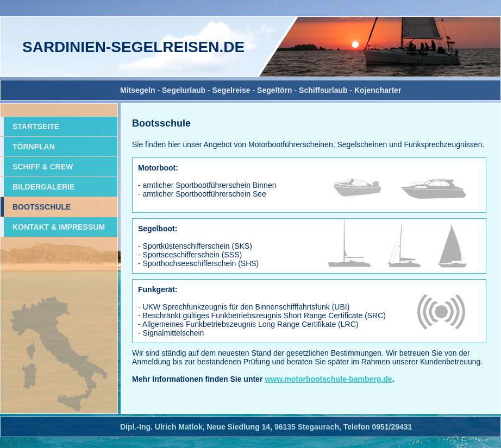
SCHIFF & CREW (43, 167)
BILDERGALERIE (43, 187)
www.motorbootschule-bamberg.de (328, 379)
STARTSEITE (36, 127)
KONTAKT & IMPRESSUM (59, 227)
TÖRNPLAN (34, 147)
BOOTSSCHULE (42, 207)
